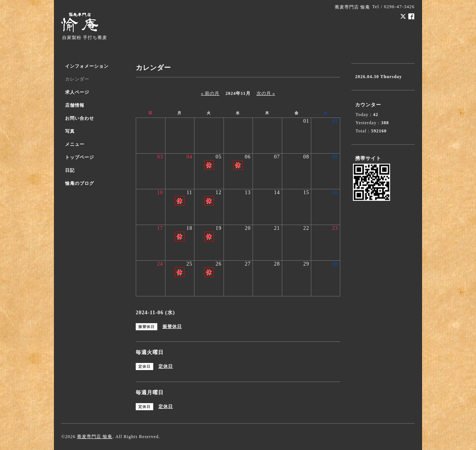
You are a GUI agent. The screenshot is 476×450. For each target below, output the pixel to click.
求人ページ (77, 92)
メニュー (75, 144)
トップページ (80, 157)
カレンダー (77, 79)
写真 (70, 131)
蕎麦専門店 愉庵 (95, 437)
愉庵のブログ (80, 183)
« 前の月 (210, 93)
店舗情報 (75, 105)
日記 (70, 170)
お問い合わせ (80, 118)
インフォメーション (87, 66)
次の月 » (266, 93)
